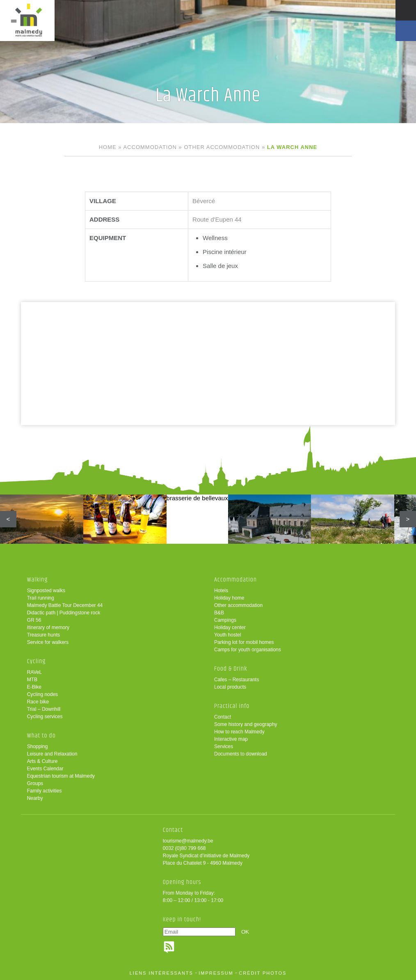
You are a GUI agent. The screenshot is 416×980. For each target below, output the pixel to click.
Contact (223, 717)
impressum (216, 973)
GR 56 (34, 620)
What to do (41, 736)
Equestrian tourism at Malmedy (61, 776)
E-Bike (34, 687)
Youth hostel (228, 635)
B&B (219, 613)
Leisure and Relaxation (52, 754)
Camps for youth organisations (248, 650)
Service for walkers (48, 642)
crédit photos (263, 973)
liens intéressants (161, 973)
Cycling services (45, 717)
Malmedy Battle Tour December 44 (65, 605)
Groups (35, 783)
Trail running (41, 598)
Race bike (38, 702)
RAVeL (34, 672)
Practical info (232, 706)
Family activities (45, 791)
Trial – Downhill (44, 709)
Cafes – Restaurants (237, 680)
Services (224, 746)
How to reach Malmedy (239, 732)
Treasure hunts (43, 635)
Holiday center (230, 627)
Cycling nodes (42, 694)
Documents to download (241, 754)
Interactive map (231, 739)
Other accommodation (222, 147)
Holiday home (229, 598)
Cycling (37, 661)
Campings (225, 620)
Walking (38, 580)
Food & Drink (231, 669)
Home (108, 147)
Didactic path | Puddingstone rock (64, 613)
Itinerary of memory (48, 627)
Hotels (221, 591)
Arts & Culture (42, 761)
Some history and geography (246, 724)
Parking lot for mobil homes (244, 642)
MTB (32, 680)
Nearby (35, 798)
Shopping (38, 746)
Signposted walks (46, 591)
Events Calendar (45, 769)
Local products (230, 687)
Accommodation (150, 147)
